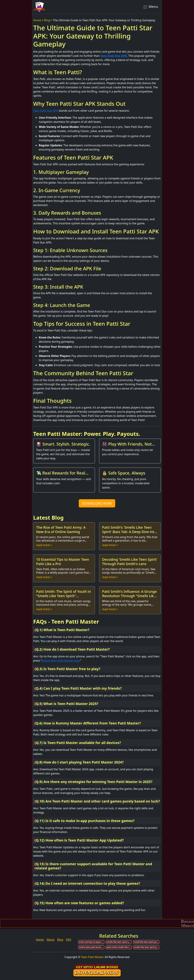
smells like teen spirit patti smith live (147, 947)
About (50, 940)
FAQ (68, 940)
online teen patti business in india (92, 947)
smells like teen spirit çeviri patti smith (119, 942)
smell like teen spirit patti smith (147, 942)
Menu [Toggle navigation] (150, 7)
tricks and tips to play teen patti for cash (92, 942)
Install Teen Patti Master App (61, 661)
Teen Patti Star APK (114, 56)
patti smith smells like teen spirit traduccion (119, 947)
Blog (47, 20)
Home (37, 20)
